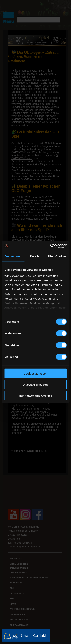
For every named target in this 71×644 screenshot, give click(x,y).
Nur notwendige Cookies (36, 396)
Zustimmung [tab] (13, 256)
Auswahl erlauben (35, 384)
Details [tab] (35, 256)
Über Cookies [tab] (57, 256)
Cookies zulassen (36, 373)
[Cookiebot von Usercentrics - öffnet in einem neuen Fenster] (51, 246)
